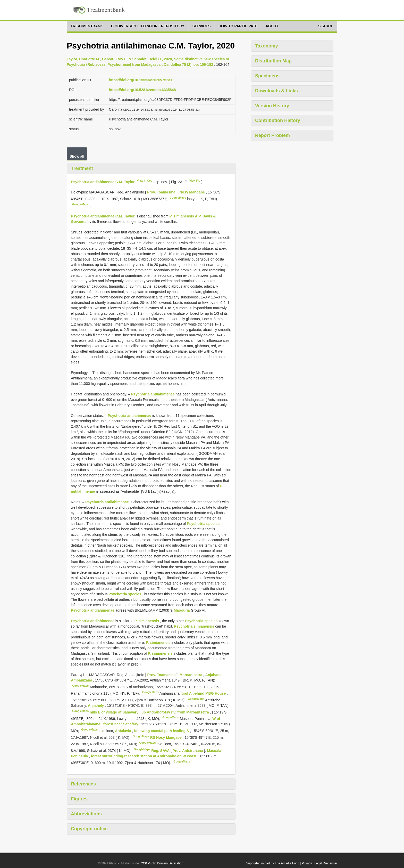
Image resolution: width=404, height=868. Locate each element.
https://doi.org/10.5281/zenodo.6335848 (142, 90)
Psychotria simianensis (194, 626)
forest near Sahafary (121, 724)
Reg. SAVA (161, 751)
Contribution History (278, 120)
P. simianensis (147, 621)
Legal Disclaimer (326, 863)
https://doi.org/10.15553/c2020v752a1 (141, 80)
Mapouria (182, 610)
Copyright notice (89, 829)
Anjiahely (96, 705)
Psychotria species (203, 524)
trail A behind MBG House (204, 693)
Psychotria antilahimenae (153, 394)
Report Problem (272, 135)
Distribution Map (273, 61)
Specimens (267, 76)
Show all (77, 156)
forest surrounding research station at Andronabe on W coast (144, 756)
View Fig (195, 181)
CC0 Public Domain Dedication (162, 863)
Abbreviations (86, 814)
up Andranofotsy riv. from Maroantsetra (176, 712)
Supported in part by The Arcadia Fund (273, 863)
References (83, 784)
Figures (79, 799)
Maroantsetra (191, 675)
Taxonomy (267, 46)
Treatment (82, 168)
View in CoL (145, 181)
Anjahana (214, 675)
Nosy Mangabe (193, 192)
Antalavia (123, 731)
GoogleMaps (178, 198)
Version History (272, 106)
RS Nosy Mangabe (166, 737)
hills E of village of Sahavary (115, 712)
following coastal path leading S (162, 731)
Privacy (307, 863)
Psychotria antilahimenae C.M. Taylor (103, 182)
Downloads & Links (276, 91)
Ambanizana (82, 680)
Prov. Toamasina (162, 192)
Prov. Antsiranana (188, 751)
